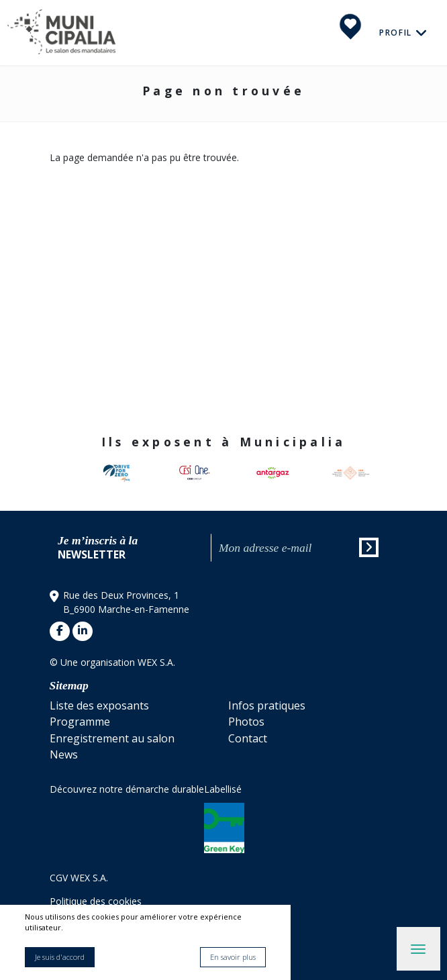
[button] (381, 473)
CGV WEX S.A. (79, 878)
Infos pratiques (267, 705)
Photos (246, 722)
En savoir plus (233, 957)
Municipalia (61, 33)
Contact (248, 738)
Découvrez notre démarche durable (127, 789)
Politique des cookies (96, 901)
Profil (397, 32)
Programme (80, 722)
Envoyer (370, 549)
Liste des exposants (99, 705)
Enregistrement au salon (112, 738)
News (64, 754)
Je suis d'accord (60, 957)
